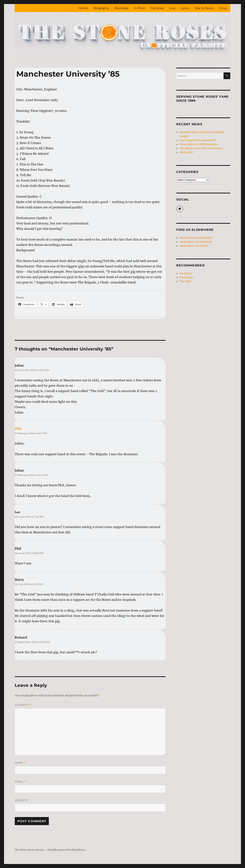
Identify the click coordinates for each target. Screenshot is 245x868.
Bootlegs (122, 8)
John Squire (187, 277)
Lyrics (185, 8)
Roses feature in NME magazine (199, 144)
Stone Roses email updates (196, 238)
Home (83, 8)
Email (20, 782)
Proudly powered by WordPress (66, 850)
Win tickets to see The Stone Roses (201, 148)
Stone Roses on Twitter (194, 246)
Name (20, 763)
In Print (139, 8)
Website (21, 800)
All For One (186, 152)
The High (185, 281)
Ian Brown (186, 273)
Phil (18, 429)
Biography (101, 8)
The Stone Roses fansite (29, 850)
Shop (223, 8)
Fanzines (157, 8)
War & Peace (204, 8)
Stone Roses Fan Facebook (196, 242)
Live (172, 8)
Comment (23, 705)
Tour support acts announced (198, 140)
